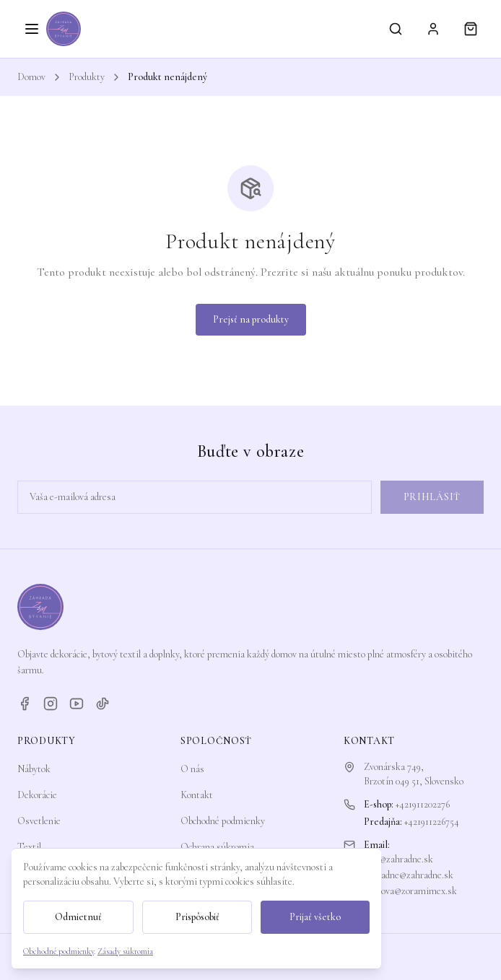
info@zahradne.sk (398, 859)
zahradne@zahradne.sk (409, 875)
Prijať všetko (315, 917)
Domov (31, 77)
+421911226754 (432, 822)
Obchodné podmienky (223, 821)
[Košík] (471, 29)
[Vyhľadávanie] (396, 29)
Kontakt (197, 795)
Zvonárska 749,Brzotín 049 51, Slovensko (414, 774)
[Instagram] (51, 704)
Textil (29, 847)
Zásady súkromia (125, 951)
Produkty (87, 77)
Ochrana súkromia (217, 847)
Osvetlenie (39, 821)
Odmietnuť (78, 917)
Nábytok (34, 769)
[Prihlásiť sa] (433, 29)
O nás (192, 769)
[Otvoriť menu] (32, 29)
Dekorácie (37, 795)
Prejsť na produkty (251, 319)
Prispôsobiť (197, 917)
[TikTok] (103, 704)
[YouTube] (77, 704)
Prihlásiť (432, 497)
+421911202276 (423, 804)
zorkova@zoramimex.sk (410, 891)
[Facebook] (25, 704)
